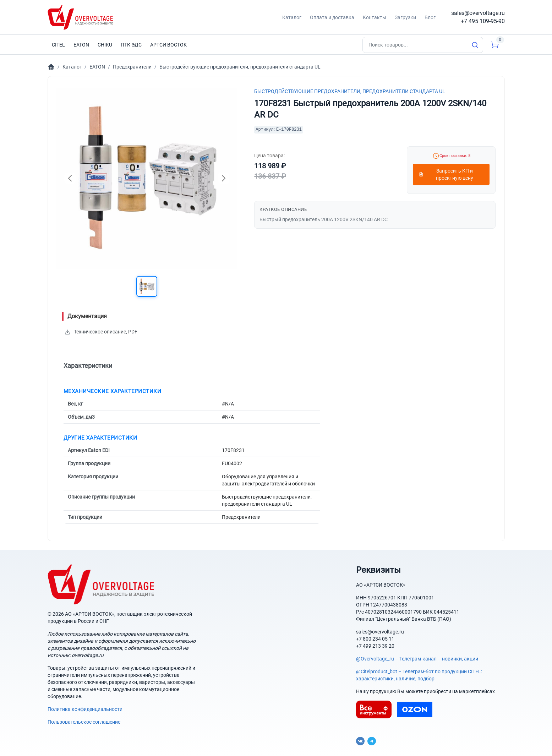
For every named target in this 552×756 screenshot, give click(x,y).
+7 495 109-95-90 (483, 21)
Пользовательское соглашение (84, 722)
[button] (147, 287)
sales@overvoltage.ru (478, 13)
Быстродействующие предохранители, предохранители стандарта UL (350, 91)
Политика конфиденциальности (85, 709)
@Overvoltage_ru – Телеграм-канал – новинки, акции (417, 659)
